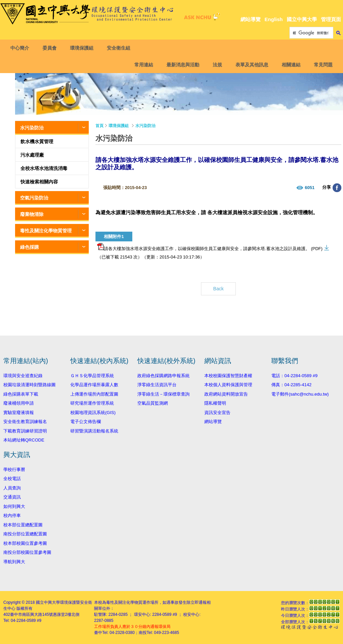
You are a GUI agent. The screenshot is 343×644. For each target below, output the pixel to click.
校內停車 (12, 515)
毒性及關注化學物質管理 (46, 231)
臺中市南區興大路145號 (31, 614)
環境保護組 (83, 48)
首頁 (99, 126)
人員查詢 (12, 488)
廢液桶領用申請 (19, 403)
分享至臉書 (337, 188)
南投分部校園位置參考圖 (27, 552)
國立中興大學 (302, 19)
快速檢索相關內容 (39, 182)
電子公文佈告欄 (86, 422)
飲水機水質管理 (37, 141)
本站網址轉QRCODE (24, 440)
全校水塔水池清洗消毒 (44, 168)
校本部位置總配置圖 (23, 525)
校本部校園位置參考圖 (25, 543)
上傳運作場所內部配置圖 (94, 394)
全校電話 (12, 479)
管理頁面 (331, 19)
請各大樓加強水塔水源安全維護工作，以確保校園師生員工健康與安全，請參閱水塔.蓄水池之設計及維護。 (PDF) (210, 247)
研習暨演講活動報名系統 (94, 431)
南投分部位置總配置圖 (25, 534)
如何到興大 (14, 506)
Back (219, 289)
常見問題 (322, 65)
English (274, 19)
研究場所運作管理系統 (92, 403)
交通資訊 (12, 497)
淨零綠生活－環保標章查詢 (163, 394)
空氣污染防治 (34, 198)
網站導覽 (251, 19)
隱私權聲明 (215, 403)
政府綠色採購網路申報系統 (163, 376)
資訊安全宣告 (217, 413)
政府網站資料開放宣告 (226, 394)
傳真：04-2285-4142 (291, 385)
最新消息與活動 (182, 65)
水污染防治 (32, 128)
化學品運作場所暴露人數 (94, 385)
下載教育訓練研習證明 (25, 431)
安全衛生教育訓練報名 (25, 422)
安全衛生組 (120, 48)
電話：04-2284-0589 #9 (294, 376)
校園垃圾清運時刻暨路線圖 (29, 385)
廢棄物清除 (32, 214)
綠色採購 (29, 247)
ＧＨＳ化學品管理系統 (92, 376)
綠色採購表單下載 (21, 394)
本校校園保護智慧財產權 (228, 376)
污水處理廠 (32, 155)
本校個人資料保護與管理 (228, 385)
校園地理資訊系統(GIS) (93, 413)
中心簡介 (21, 48)
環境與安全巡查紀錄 (23, 376)
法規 (216, 65)
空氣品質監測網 (153, 403)
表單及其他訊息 (251, 65)
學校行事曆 (14, 470)
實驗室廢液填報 (19, 413)
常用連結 (142, 65)
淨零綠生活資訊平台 (157, 385)
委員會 (51, 48)
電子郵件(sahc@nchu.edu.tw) (300, 394)
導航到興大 (14, 562)
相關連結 (290, 65)
